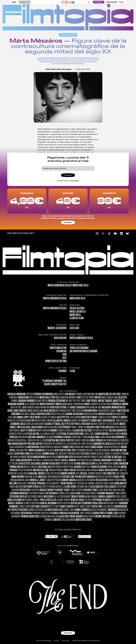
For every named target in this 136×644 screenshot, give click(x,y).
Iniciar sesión (74, 181)
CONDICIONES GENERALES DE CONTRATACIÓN (86, 641)
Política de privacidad (44, 641)
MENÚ (14, 3)
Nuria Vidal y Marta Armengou (59, 69)
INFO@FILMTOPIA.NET (21, 233)
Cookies (56, 641)
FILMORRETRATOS (68, 35)
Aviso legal (66, 641)
